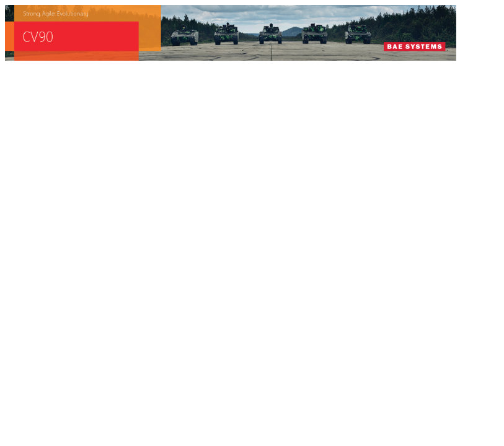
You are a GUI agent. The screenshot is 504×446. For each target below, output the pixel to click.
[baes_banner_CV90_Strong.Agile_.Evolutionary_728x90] (231, 57)
